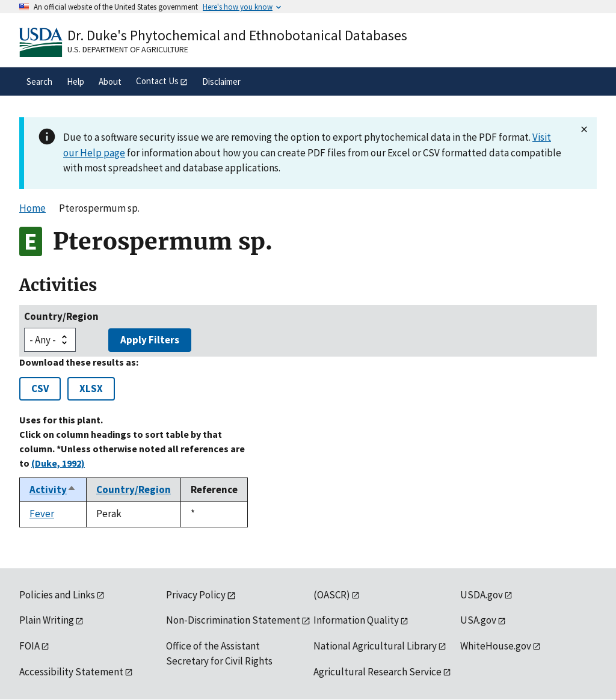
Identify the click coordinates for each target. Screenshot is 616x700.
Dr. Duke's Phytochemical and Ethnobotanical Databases (237, 35)
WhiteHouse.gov (496, 646)
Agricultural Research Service (377, 672)
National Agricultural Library (375, 646)
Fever (42, 514)
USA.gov (478, 620)
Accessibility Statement (71, 672)
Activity (53, 490)
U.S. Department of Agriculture (128, 49)
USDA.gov (482, 595)
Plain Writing (47, 620)
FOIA (29, 646)
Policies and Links (57, 595)
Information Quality (356, 620)
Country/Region (61, 316)
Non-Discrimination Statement (233, 620)
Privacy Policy (196, 595)
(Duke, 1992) (58, 463)
